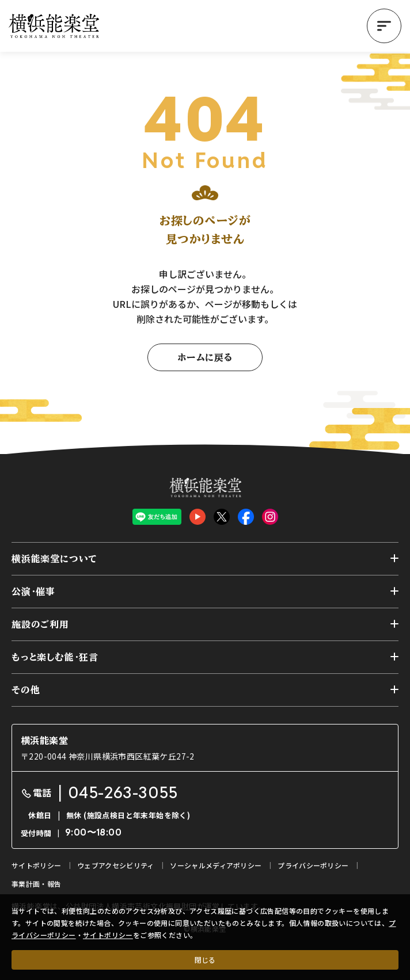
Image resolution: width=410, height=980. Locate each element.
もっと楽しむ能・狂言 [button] (55, 657)
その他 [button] (26, 690)
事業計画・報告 (36, 884)
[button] (384, 26)
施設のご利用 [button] (40, 624)
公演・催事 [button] (33, 592)
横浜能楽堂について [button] (54, 559)
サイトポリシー (108, 935)
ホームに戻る (205, 357)
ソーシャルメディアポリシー (216, 865)
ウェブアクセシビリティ (115, 865)
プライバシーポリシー (313, 865)
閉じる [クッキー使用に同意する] (205, 960)
